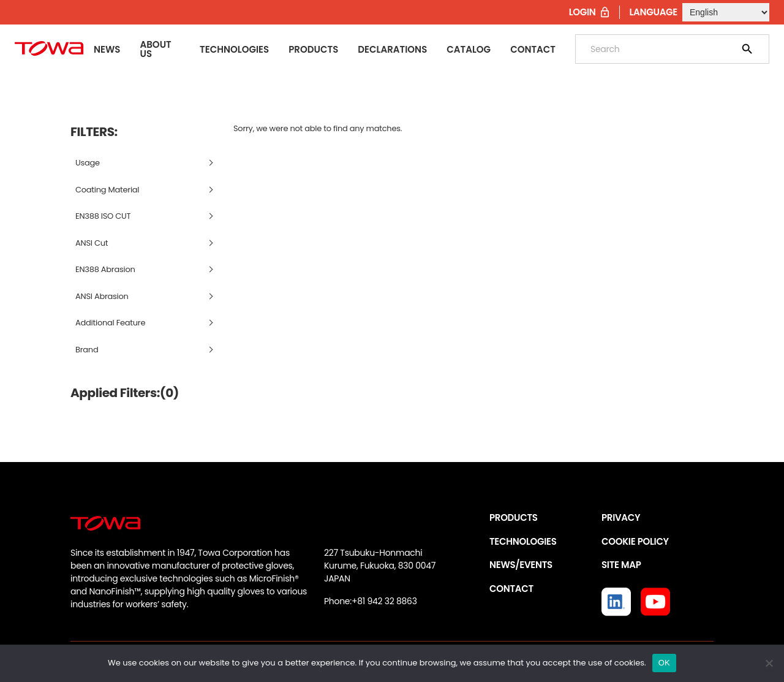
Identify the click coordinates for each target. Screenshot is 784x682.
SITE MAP (621, 565)
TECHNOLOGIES (523, 541)
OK (664, 663)
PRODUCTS (514, 517)
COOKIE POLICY (635, 541)
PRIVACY (621, 517)
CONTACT (511, 589)
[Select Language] (726, 12)
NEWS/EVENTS (521, 565)
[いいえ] (769, 663)
